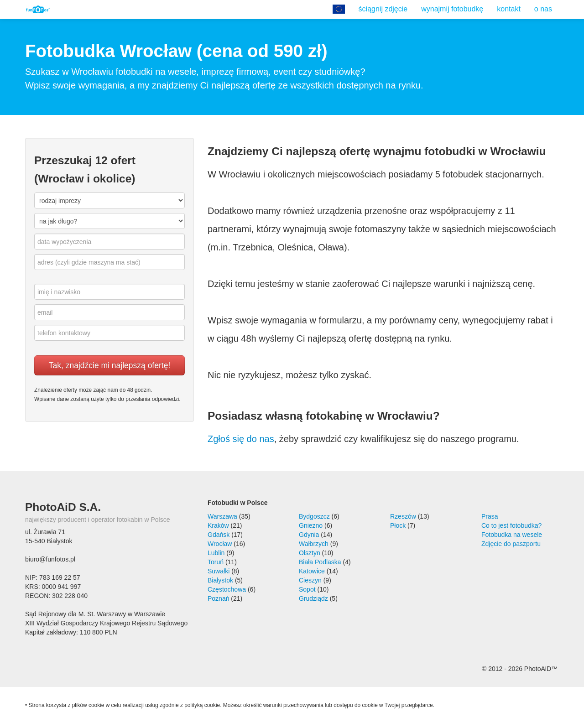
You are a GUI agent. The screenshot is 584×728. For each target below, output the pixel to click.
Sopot (307, 589)
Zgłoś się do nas (241, 439)
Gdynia (309, 535)
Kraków (218, 525)
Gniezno (311, 525)
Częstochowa (227, 589)
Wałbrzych (314, 544)
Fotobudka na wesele (512, 535)
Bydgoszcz (314, 516)
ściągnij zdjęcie (383, 9)
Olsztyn (310, 553)
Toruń (216, 562)
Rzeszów (403, 516)
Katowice (312, 571)
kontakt (509, 9)
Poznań (218, 598)
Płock (398, 525)
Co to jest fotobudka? (511, 525)
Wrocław (220, 544)
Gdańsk (219, 535)
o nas (543, 9)
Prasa (490, 516)
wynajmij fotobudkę (452, 9)
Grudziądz (313, 598)
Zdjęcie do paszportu (511, 544)
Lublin (216, 553)
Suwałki (219, 571)
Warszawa (222, 516)
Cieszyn (310, 580)
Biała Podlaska (320, 562)
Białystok (220, 580)
